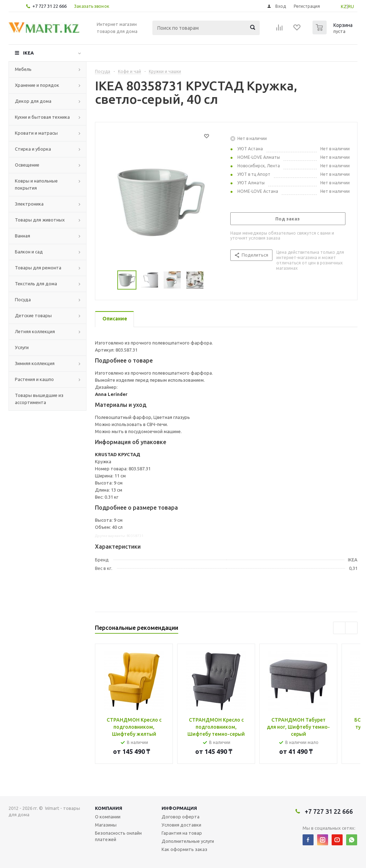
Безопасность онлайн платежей (118, 836)
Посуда (23, 299)
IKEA (28, 53)
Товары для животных (40, 220)
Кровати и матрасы (36, 133)
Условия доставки (181, 825)
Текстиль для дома (36, 284)
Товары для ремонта (38, 268)
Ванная (22, 236)
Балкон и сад (29, 252)
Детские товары (33, 315)
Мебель (23, 69)
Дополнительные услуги (188, 841)
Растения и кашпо (34, 379)
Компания (109, 808)
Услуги (22, 347)
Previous (109, 280)
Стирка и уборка (33, 149)
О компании (108, 817)
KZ (344, 6)
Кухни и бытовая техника (42, 117)
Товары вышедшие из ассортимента (39, 399)
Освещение (27, 165)
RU (351, 6)
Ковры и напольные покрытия (36, 184)
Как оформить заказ (184, 849)
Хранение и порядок (37, 85)
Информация (179, 808)
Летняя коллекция (35, 331)
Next (212, 280)
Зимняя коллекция (35, 363)
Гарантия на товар (182, 833)
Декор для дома (33, 101)
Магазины (106, 825)
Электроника (29, 204)
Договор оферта (181, 817)
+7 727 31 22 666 (49, 6)
